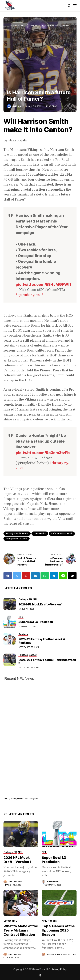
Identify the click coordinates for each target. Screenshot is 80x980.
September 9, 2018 (30, 295)
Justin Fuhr (15, 882)
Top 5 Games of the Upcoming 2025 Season (58, 930)
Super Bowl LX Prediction (36, 622)
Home (13, 25)
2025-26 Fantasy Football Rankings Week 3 (47, 662)
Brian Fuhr (53, 882)
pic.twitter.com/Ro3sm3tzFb (43, 453)
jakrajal (18, 106)
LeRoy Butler (40, 534)
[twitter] (40, 975)
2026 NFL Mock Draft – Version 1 (40, 604)
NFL (23, 25)
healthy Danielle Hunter (17, 534)
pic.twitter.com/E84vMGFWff (43, 284)
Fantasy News (10, 798)
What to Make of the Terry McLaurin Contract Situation (21, 930)
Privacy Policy (59, 969)
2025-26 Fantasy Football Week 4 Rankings (42, 641)
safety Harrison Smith (62, 534)
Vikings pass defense (17, 539)
